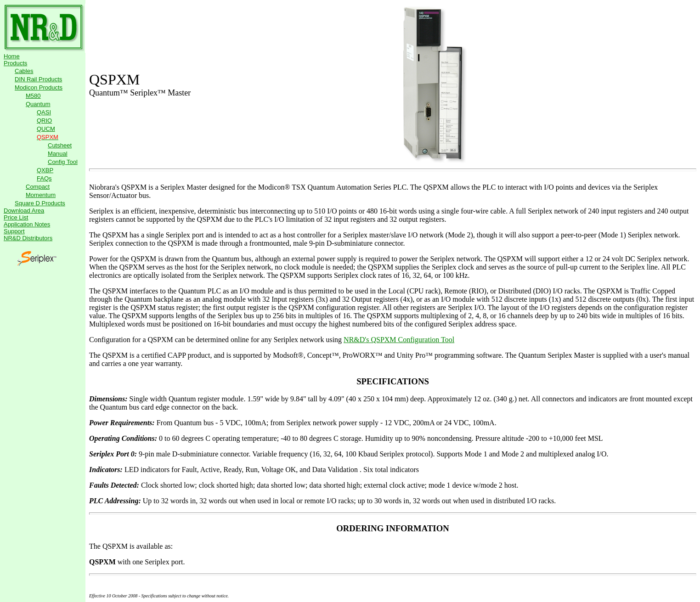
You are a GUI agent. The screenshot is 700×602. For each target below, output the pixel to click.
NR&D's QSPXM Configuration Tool (399, 340)
